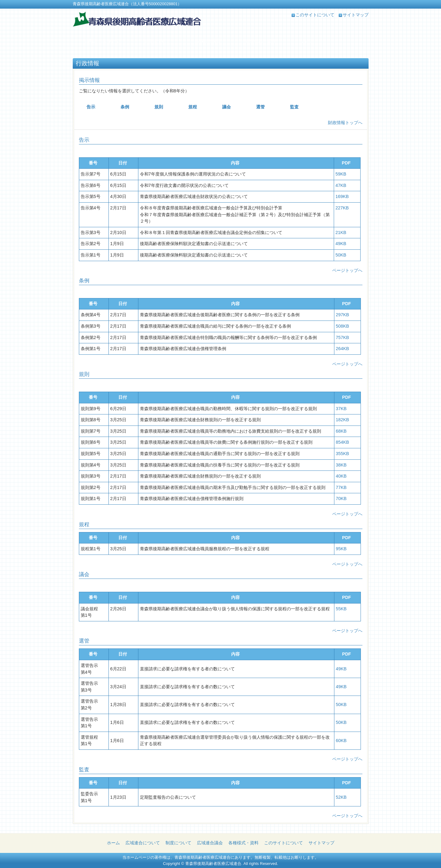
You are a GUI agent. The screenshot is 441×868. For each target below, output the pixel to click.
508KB (343, 326)
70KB (341, 499)
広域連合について (143, 843)
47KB (341, 185)
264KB (343, 349)
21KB (341, 232)
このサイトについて (315, 15)
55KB (341, 609)
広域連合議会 (210, 843)
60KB (341, 741)
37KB (341, 409)
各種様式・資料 (243, 843)
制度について (178, 843)
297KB (343, 315)
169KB (342, 196)
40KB (341, 476)
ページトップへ (347, 270)
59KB (341, 174)
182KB (343, 420)
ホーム (113, 843)
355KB (343, 454)
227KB (342, 208)
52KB (341, 797)
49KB (341, 244)
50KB (341, 255)
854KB (343, 442)
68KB (341, 431)
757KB (343, 337)
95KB (341, 549)
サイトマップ (356, 15)
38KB (341, 465)
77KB (341, 487)
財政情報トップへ (345, 123)
